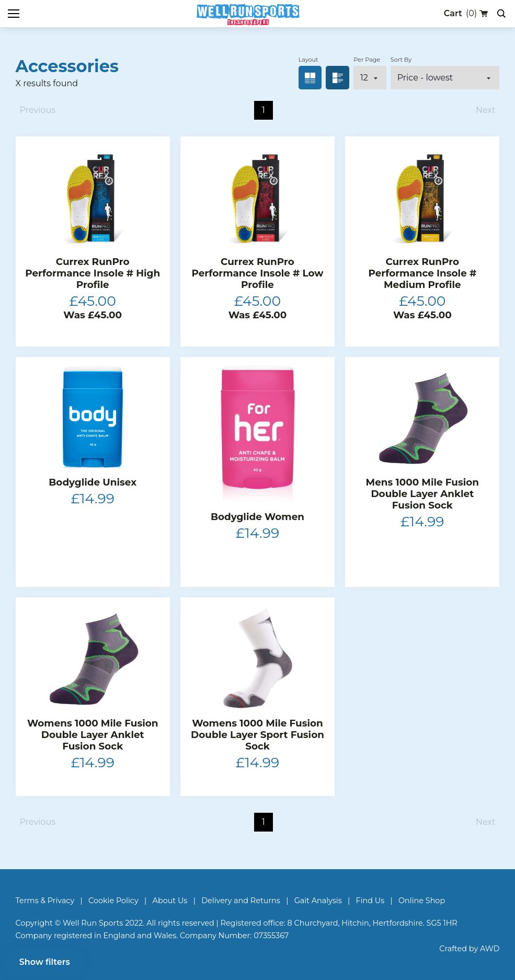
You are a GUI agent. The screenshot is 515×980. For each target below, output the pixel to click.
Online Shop (422, 901)
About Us (170, 901)
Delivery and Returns (241, 901)
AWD (490, 949)
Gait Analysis (318, 901)
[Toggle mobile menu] (14, 14)
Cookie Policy (113, 901)
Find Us (370, 901)
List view (337, 78)
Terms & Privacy (45, 901)
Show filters (45, 962)
